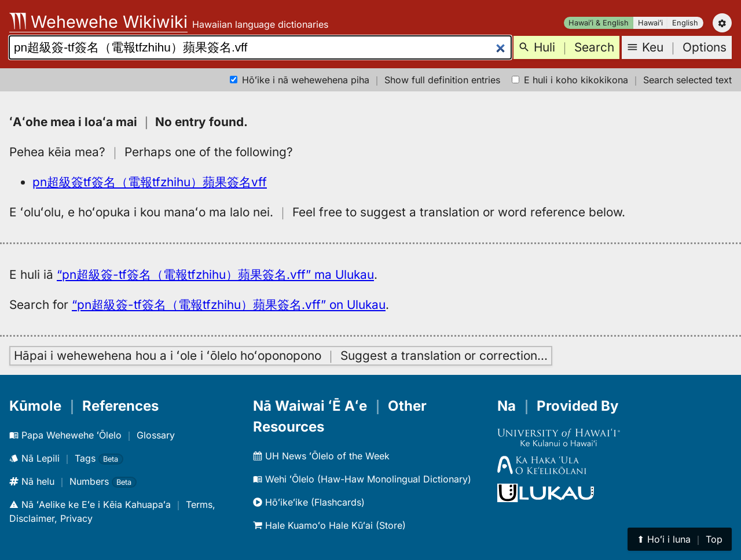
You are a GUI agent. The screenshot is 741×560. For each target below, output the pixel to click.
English (685, 23)
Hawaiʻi (650, 23)
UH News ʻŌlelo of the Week (321, 456)
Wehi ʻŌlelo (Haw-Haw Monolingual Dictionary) (362, 479)
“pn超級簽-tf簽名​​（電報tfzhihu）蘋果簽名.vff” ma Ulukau (215, 275)
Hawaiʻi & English (599, 23)
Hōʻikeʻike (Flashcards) (309, 502)
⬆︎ (680, 539)
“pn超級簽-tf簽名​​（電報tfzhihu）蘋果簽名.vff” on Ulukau (229, 305)
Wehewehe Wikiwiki (98, 22)
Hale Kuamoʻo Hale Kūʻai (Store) (329, 525)
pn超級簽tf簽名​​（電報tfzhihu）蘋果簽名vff (150, 182)
